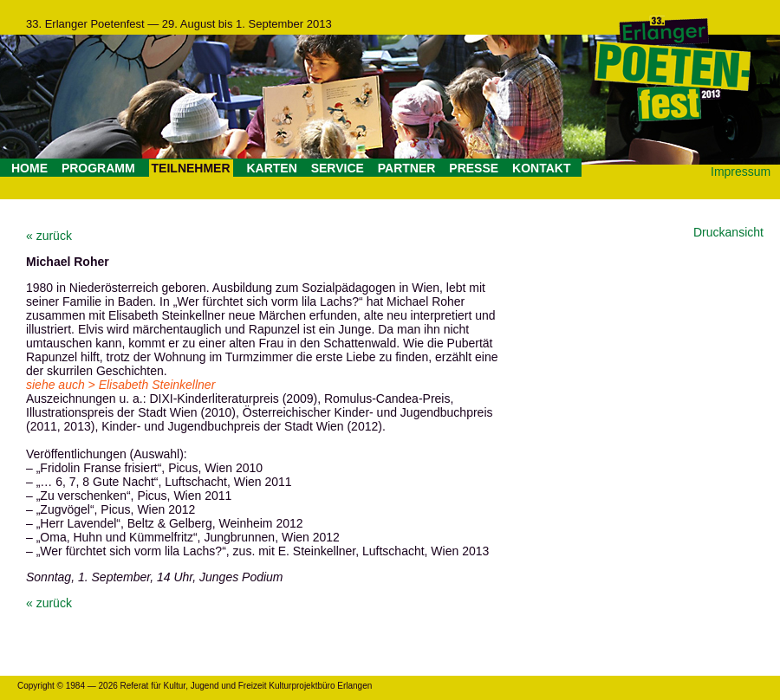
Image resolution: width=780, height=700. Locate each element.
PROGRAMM (98, 168)
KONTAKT (541, 168)
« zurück (49, 236)
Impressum (741, 172)
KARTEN (271, 168)
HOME (29, 168)
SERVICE (338, 168)
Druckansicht (728, 232)
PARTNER (407, 168)
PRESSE (474, 168)
